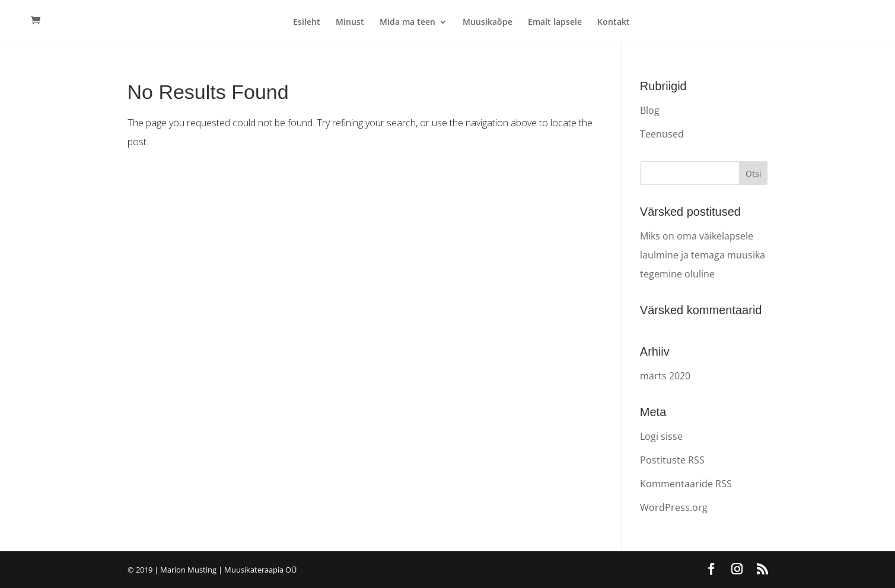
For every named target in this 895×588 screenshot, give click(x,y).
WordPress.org (674, 507)
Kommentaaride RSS (686, 484)
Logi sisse (661, 436)
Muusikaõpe (488, 23)
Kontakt (614, 23)
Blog (650, 110)
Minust (350, 23)
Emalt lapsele (555, 23)
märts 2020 (665, 376)
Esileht (307, 23)
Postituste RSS (672, 460)
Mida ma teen (407, 23)
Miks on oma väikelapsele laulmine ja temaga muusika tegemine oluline (703, 255)
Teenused (662, 134)
